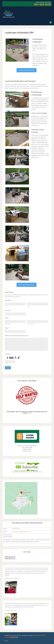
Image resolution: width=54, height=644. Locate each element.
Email (7, 318)
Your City (8, 310)
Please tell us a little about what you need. (17, 336)
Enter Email (8, 324)
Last (28, 306)
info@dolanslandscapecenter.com (21, 532)
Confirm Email (31, 324)
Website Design (37, 635)
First (6, 306)
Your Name (8, 300)
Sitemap (6, 641)
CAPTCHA (8, 354)
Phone (7, 328)
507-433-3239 (42, 4)
